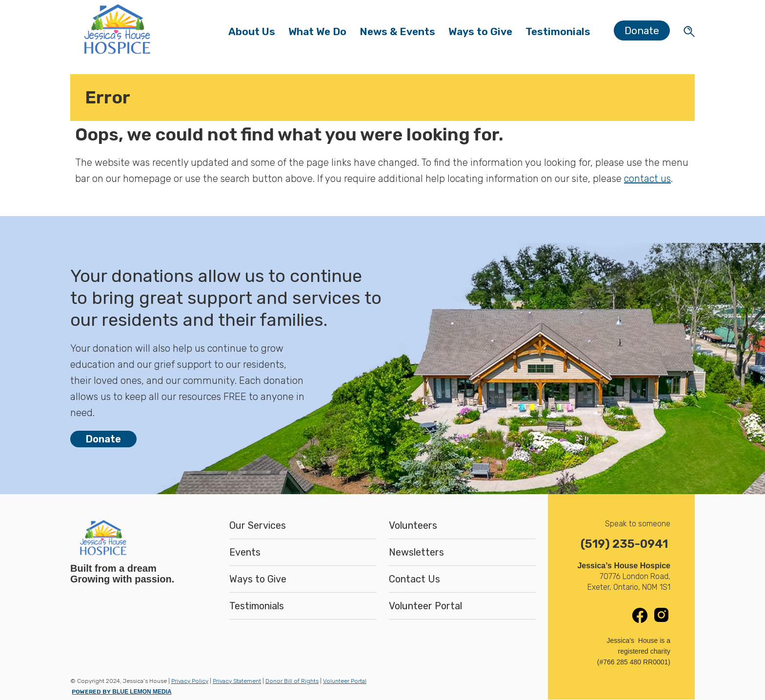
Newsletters (416, 552)
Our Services (258, 525)
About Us (255, 34)
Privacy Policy (190, 681)
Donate (642, 30)
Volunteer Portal (425, 606)
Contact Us (414, 579)
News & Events (401, 34)
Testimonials (558, 31)
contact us (647, 179)
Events (245, 552)
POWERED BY (121, 692)
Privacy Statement (237, 681)
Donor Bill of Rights (292, 681)
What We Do (321, 34)
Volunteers (413, 525)
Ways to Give (480, 34)
